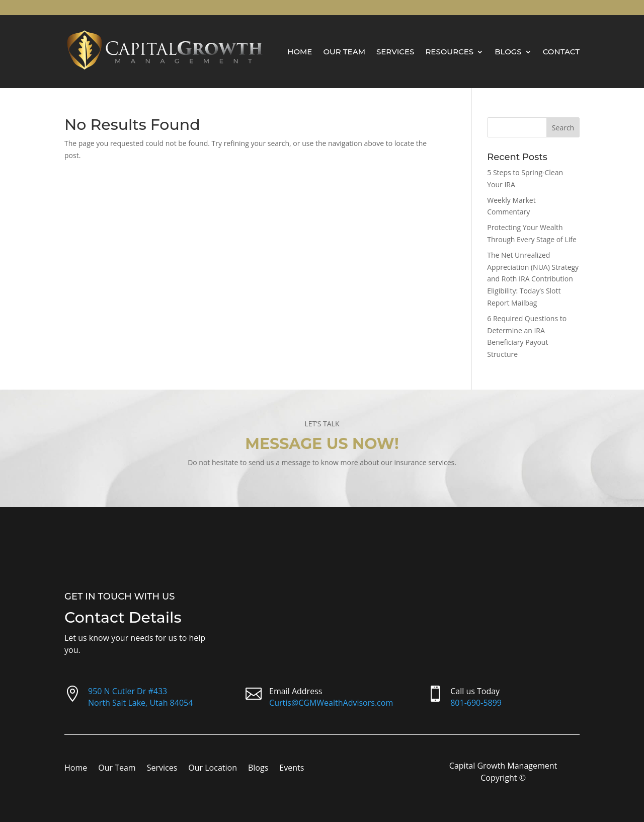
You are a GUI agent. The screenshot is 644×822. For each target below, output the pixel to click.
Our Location (213, 769)
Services (395, 52)
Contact (561, 52)
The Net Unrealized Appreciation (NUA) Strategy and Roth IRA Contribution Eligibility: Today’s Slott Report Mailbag (533, 279)
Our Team (344, 52)
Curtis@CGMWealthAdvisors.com (331, 703)
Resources (449, 52)
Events (292, 769)
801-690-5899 (476, 703)
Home (300, 52)
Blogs (508, 52)
